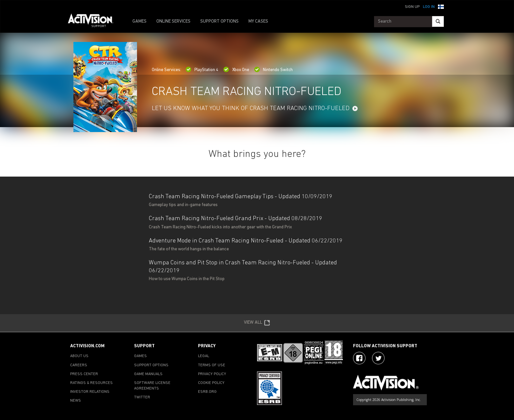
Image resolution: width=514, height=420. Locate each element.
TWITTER (142, 397)
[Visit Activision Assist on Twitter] (378, 358)
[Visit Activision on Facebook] (359, 358)
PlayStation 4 (202, 70)
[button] (441, 6)
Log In (429, 7)
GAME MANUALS (148, 374)
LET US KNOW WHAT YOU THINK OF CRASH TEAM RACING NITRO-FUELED (251, 109)
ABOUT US (79, 356)
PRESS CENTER (84, 374)
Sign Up (412, 7)
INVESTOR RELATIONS (90, 392)
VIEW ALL (257, 323)
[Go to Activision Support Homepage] (94, 22)
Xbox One (236, 70)
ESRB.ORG (207, 392)
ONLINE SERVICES (173, 21)
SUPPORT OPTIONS (219, 21)
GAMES (139, 21)
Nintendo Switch (273, 70)
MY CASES (258, 21)
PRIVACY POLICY (212, 374)
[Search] (438, 21)
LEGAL (204, 356)
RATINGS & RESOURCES (91, 383)
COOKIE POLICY (211, 383)
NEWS (76, 401)
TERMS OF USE (212, 365)
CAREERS (79, 365)
